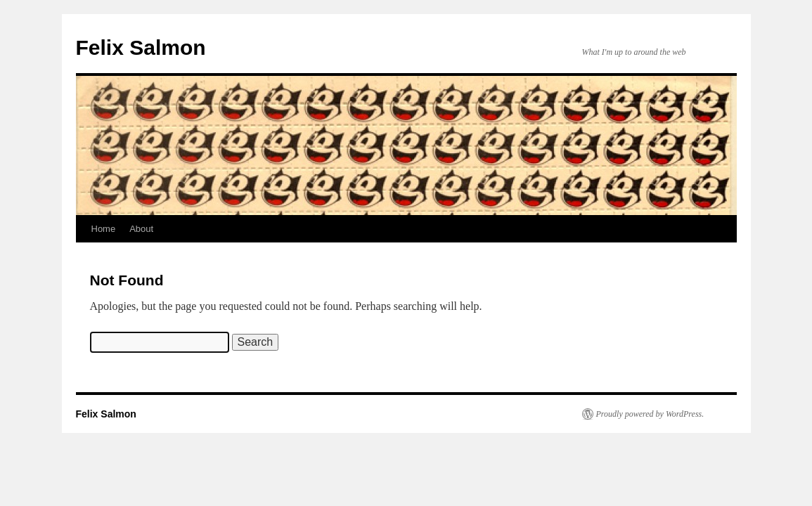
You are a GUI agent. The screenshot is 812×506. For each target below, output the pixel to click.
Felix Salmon (141, 47)
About (141, 229)
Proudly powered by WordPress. (650, 414)
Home (104, 229)
